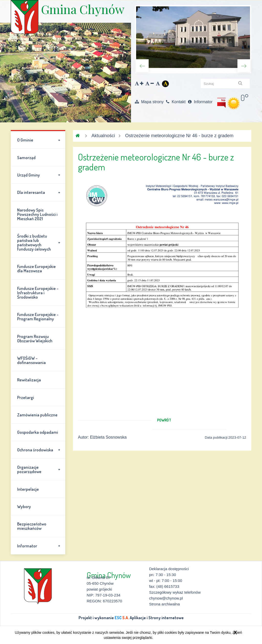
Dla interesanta (40, 192)
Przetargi (26, 397)
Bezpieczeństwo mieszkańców (32, 526)
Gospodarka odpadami (38, 432)
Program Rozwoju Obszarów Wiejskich (35, 338)
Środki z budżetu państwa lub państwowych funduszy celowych (40, 242)
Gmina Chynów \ (25, 18)
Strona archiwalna (165, 604)
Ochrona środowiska (40, 450)
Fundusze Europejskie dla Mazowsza (36, 268)
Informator (200, 102)
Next (244, 66)
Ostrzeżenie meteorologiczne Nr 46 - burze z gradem (179, 136)
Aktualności (103, 136)
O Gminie (40, 140)
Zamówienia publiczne (37, 415)
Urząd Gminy (40, 175)
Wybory (24, 506)
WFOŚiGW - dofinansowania (31, 360)
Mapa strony (149, 102)
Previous (142, 66)
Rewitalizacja (29, 380)
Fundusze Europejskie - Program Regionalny (38, 317)
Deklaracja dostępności (169, 569)
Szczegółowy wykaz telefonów (175, 592)
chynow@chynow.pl (166, 598)
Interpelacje (28, 489)
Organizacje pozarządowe (40, 469)
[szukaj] (225, 84)
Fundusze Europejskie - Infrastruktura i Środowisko (38, 293)
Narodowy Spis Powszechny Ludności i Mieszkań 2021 (37, 214)
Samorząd (26, 157)
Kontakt (176, 102)
